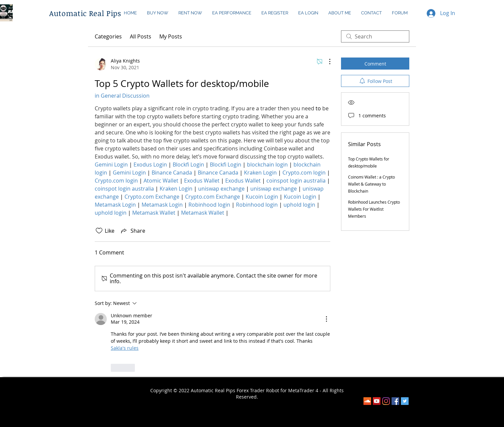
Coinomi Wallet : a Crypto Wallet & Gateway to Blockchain (371, 184)
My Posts (171, 36)
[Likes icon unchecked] (99, 231)
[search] (375, 36)
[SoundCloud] (367, 401)
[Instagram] (386, 401)
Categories (108, 36)
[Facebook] (395, 401)
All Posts (141, 36)
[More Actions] (326, 62)
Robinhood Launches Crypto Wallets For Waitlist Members (374, 209)
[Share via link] (133, 231)
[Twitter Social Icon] (405, 401)
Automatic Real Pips (85, 13)
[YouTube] (377, 401)
